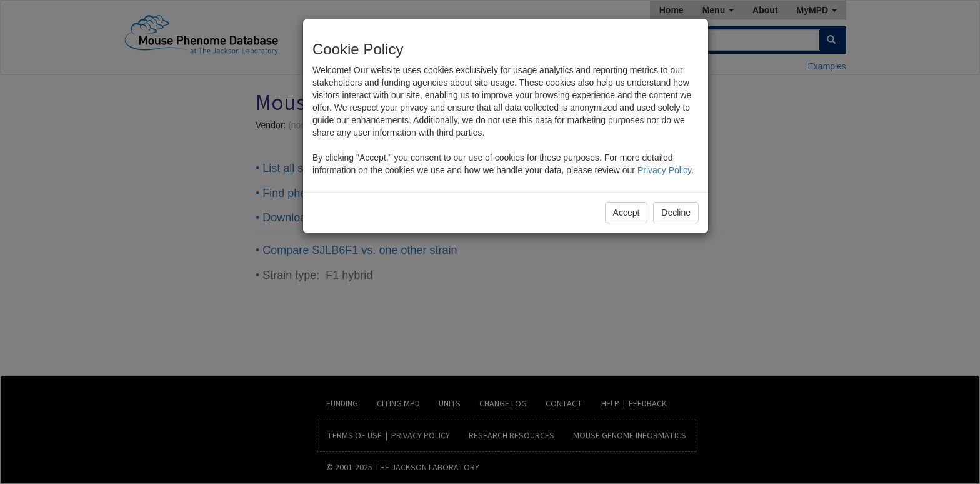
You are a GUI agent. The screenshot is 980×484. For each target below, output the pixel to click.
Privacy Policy (664, 170)
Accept (627, 213)
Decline (676, 213)
